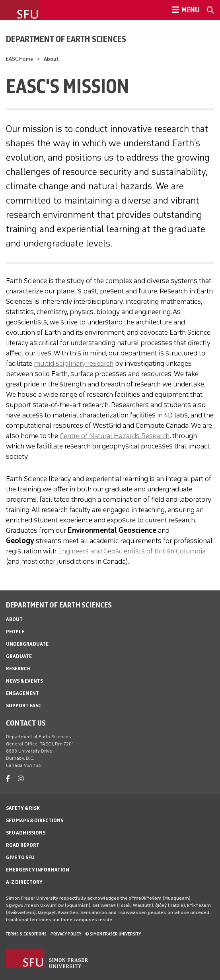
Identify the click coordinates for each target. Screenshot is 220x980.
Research (18, 669)
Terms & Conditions (26, 934)
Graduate (19, 656)
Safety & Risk (23, 808)
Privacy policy (66, 934)
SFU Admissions (26, 833)
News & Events (24, 681)
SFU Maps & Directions (35, 820)
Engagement (22, 693)
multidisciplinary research (74, 363)
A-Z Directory (24, 882)
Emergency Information (38, 870)
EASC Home (19, 59)
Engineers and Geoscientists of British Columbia (132, 551)
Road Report (23, 845)
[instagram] (21, 779)
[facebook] (8, 779)
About (14, 619)
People (15, 632)
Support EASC (24, 705)
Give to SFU (20, 857)
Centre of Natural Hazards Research (115, 436)
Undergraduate (27, 644)
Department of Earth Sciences (66, 39)
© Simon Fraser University (113, 934)
